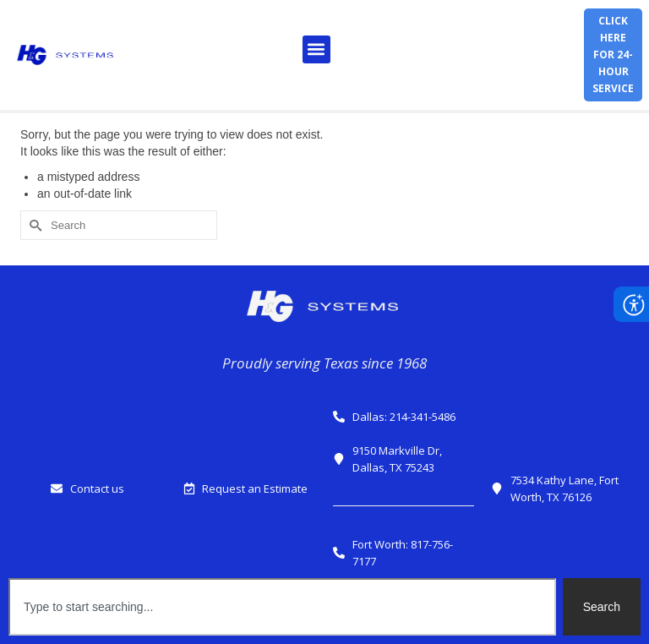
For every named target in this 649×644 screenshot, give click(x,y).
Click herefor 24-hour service (613, 55)
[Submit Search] (33, 225)
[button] (316, 49)
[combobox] (282, 607)
